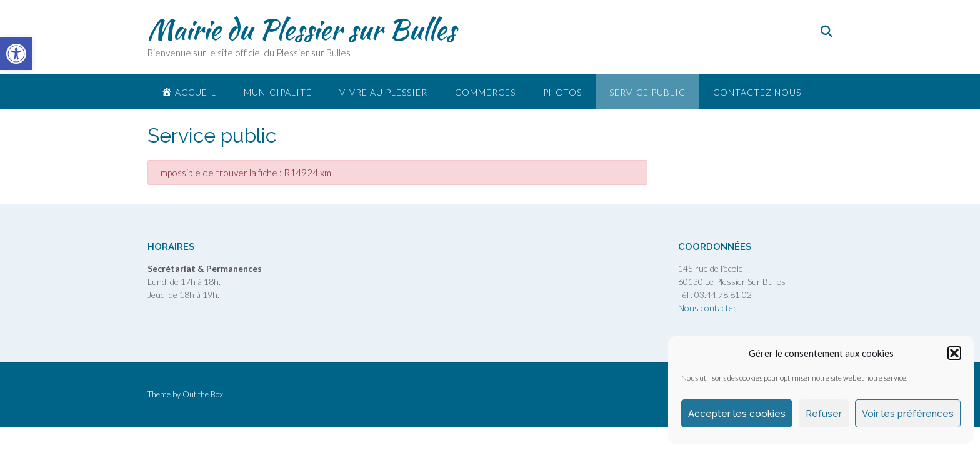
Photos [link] (562, 92)
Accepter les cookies (737, 414)
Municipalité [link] (278, 92)
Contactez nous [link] (757, 92)
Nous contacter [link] (707, 308)
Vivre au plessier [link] (383, 92)
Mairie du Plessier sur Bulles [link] (302, 29)
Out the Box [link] (203, 394)
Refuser (824, 414)
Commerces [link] (485, 92)
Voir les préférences (908, 414)
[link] (16, 54)
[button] (954, 353)
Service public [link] (647, 92)
